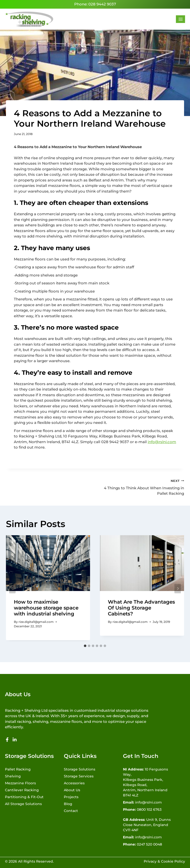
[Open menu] (180, 19)
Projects (71, 797)
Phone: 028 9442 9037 (95, 4)
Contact (71, 811)
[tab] (85, 646)
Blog (68, 804)
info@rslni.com (162, 442)
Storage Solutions (80, 769)
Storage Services (79, 776)
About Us (72, 790)
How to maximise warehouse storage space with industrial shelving (46, 608)
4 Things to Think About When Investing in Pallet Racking (141, 487)
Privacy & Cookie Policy (164, 861)
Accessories (74, 783)
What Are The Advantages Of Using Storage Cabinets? (141, 608)
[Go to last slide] (12, 588)
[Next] (178, 588)
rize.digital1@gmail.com (36, 622)
